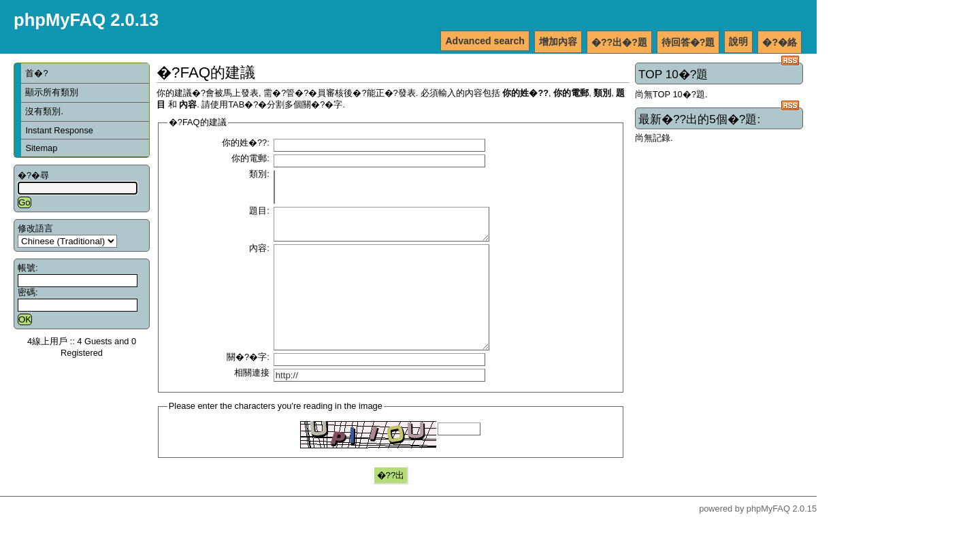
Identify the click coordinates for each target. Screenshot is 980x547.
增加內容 (558, 42)
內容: (259, 254)
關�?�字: (248, 383)
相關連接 (252, 399)
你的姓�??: (246, 143)
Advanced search (485, 41)
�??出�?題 (619, 42)
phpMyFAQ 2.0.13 (86, 20)
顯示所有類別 (52, 92)
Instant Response (59, 130)
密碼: (28, 292)
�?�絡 (780, 42)
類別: (259, 174)
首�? (36, 73)
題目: (259, 211)
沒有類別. (44, 111)
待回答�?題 (688, 42)
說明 (738, 42)
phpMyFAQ (768, 535)
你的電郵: (250, 158)
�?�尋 (33, 175)
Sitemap (41, 148)
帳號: (28, 268)
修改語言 (35, 228)
